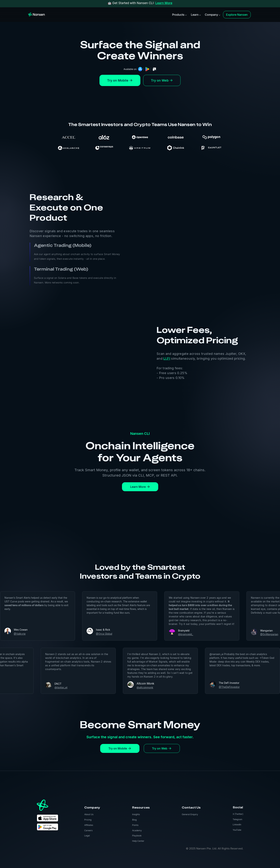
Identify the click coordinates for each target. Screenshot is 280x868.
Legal (87, 836)
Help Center (138, 841)
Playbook (137, 836)
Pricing (88, 820)
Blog (134, 820)
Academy (137, 830)
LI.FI (167, 358)
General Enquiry (190, 814)
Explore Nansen (237, 15)
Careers (88, 830)
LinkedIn (237, 825)
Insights (136, 814)
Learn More (164, 3)
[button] (179, 15)
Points (135, 825)
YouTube (237, 830)
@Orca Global (90, 634)
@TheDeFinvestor (243, 687)
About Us (89, 814)
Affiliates (89, 825)
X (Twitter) (238, 814)
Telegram (237, 819)
